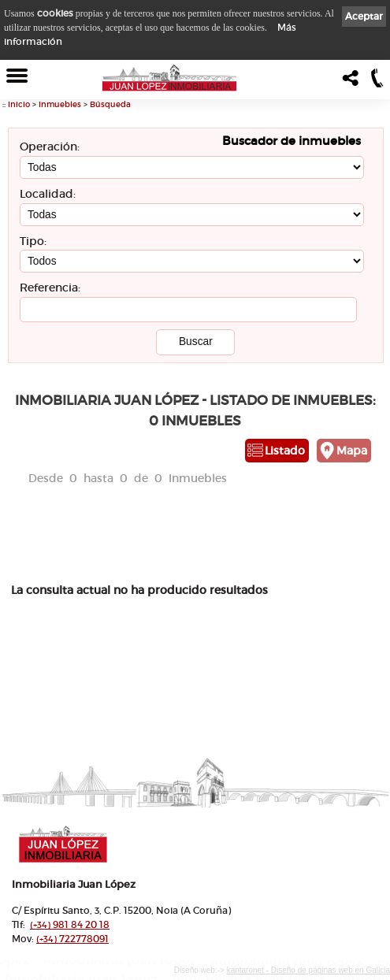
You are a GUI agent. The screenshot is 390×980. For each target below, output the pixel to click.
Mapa (352, 451)
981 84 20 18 (70, 924)
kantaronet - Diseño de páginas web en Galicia (308, 970)
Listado (285, 451)
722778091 (72, 939)
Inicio (19, 104)
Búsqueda (110, 104)
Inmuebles (60, 104)
